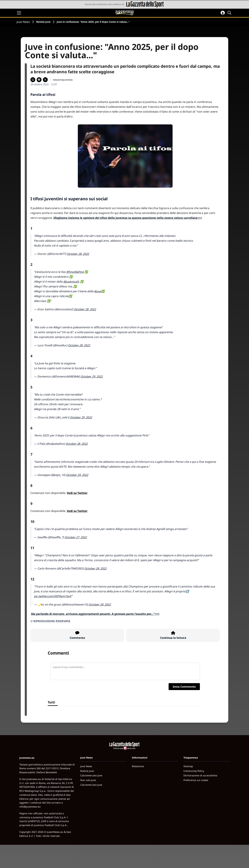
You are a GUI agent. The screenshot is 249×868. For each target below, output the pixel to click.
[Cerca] (230, 13)
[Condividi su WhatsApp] (33, 80)
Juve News (23, 22)
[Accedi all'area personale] (223, 13)
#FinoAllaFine (75, 272)
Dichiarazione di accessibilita (200, 775)
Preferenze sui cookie (196, 780)
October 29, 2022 (92, 376)
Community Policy (194, 771)
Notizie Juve (43, 22)
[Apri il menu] (19, 13)
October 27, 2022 (76, 537)
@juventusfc (71, 282)
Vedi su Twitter (77, 493)
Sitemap (188, 766)
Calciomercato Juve (91, 775)
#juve (98, 291)
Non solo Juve (88, 780)
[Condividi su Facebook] (39, 80)
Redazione (138, 766)
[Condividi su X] (45, 80)
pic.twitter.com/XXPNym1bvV (53, 596)
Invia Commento (184, 687)
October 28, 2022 (78, 254)
